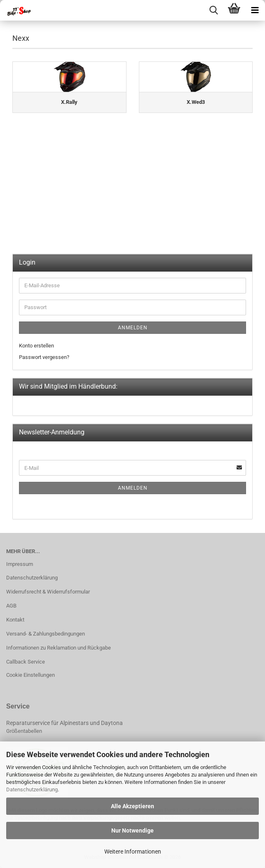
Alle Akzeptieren (132, 806)
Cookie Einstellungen (30, 675)
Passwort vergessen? (44, 357)
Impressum (20, 564)
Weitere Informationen (133, 852)
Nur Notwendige (132, 830)
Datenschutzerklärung (32, 789)
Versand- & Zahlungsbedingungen (46, 634)
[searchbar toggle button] (213, 10)
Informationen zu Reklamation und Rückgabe (59, 648)
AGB (11, 606)
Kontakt (15, 620)
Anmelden (133, 328)
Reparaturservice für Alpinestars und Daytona (64, 723)
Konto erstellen (36, 346)
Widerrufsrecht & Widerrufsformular (48, 592)
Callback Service (26, 662)
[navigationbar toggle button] (255, 10)
